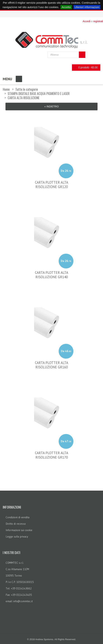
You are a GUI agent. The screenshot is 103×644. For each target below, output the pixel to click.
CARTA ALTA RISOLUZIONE (24, 98)
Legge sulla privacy (17, 537)
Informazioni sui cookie (19, 530)
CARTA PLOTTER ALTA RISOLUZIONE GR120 (52, 185)
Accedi (87, 21)
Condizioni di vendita (18, 517)
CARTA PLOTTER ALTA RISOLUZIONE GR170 (52, 455)
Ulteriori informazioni (87, 7)
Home (6, 89)
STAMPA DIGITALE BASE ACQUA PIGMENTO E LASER (39, 93)
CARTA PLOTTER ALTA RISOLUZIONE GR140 (52, 275)
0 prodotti (85, 68)
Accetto (66, 7)
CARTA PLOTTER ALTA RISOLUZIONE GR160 (52, 365)
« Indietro (52, 106)
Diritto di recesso (16, 524)
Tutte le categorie (27, 89)
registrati (98, 21)
